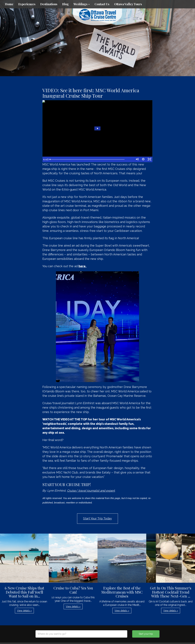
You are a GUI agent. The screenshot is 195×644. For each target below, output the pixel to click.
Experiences (27, 4)
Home (9, 4)
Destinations (49, 4)
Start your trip (146, 634)
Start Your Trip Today (97, 518)
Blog (65, 4)
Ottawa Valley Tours (128, 4)
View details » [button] (24, 611)
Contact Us (102, 4)
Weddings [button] (82, 4)
